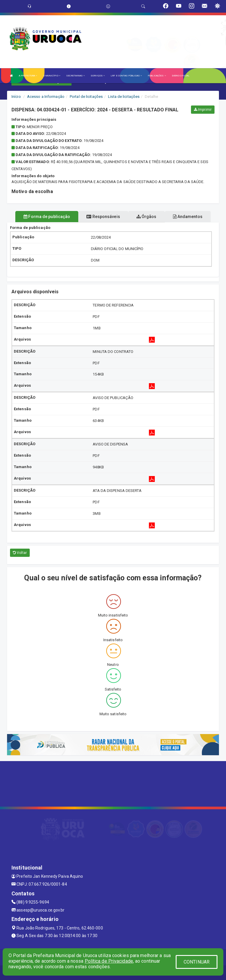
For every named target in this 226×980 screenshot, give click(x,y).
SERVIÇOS (98, 76)
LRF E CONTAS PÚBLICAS (126, 76)
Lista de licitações (124, 97)
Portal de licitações (86, 97)
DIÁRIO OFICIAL (181, 76)
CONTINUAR (197, 962)
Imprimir (203, 110)
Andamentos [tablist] (188, 217)
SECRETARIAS (75, 76)
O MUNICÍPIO (52, 76)
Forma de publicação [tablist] (47, 217)
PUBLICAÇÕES (157, 76)
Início (16, 97)
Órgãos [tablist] (147, 217)
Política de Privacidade (109, 961)
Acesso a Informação (46, 97)
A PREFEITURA (28, 76)
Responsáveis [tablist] (103, 217)
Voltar (20, 553)
